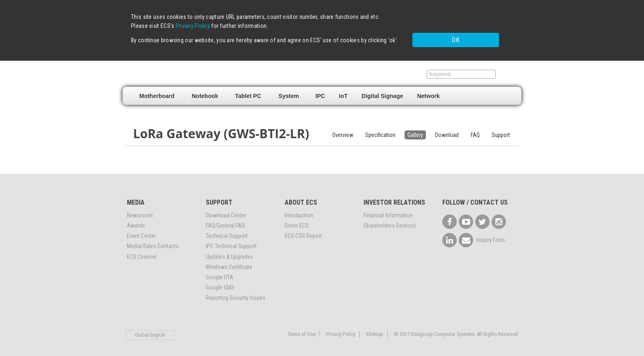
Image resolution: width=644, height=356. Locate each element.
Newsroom (140, 212)
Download (447, 132)
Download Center (226, 212)
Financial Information (388, 212)
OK (440, 38)
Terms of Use (301, 331)
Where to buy (356, 71)
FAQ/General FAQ (225, 223)
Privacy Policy (193, 26)
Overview (343, 132)
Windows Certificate (229, 264)
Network (428, 93)
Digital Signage (382, 93)
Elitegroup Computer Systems (183, 70)
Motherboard (157, 93)
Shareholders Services (390, 223)
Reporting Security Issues (236, 295)
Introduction (299, 212)
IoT (343, 93)
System (289, 93)
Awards (136, 223)
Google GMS (220, 285)
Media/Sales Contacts (153, 243)
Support (405, 71)
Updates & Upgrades (229, 253)
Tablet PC (248, 93)
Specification (380, 132)
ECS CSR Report (303, 233)
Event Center (141, 233)
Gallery (415, 132)
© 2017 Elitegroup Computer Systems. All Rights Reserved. (457, 331)
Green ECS (297, 223)
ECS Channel (142, 253)
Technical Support (227, 233)
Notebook (205, 93)
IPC (320, 93)
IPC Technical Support (231, 243)
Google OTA (220, 274)
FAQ (475, 132)
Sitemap (375, 331)
